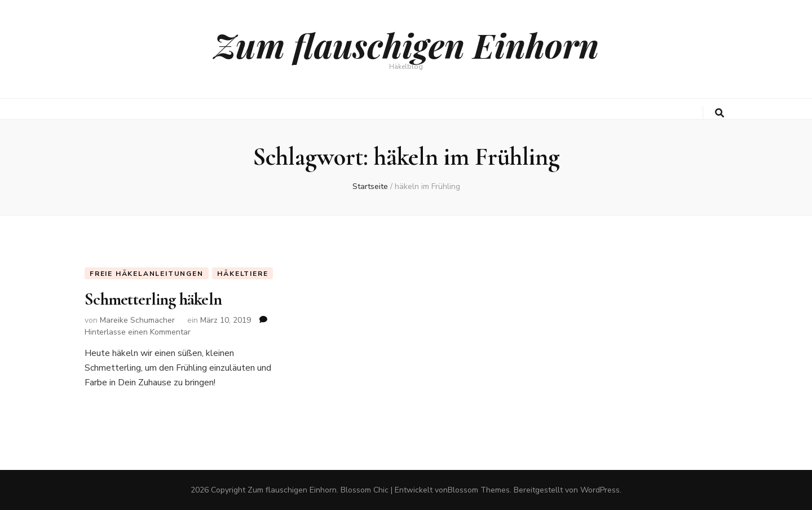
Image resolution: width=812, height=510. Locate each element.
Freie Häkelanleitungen (147, 274)
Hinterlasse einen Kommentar (138, 332)
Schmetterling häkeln (153, 299)
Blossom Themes (479, 490)
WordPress (600, 490)
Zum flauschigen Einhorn (406, 45)
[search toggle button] (720, 113)
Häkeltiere (242, 274)
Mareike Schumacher (137, 320)
